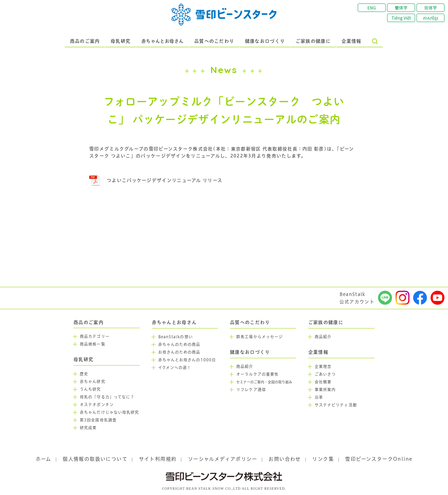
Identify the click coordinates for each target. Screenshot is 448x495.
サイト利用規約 (158, 459)
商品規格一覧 (93, 344)
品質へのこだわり (214, 41)
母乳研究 (121, 41)
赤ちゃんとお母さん (163, 41)
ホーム (44, 459)
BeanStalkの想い (176, 337)
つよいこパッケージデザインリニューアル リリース (164, 180)
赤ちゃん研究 (93, 382)
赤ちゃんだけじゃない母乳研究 (109, 412)
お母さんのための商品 (179, 352)
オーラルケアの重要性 (257, 374)
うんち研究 (90, 389)
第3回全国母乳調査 (98, 420)
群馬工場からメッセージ (260, 337)
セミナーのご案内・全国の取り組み (264, 382)
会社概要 (323, 382)
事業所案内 (325, 390)
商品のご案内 (85, 41)
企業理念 (323, 367)
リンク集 (323, 459)
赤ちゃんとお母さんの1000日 (187, 360)
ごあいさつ (325, 374)
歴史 (84, 374)
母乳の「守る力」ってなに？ (107, 397)
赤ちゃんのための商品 (179, 345)
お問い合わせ (285, 459)
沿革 (319, 397)
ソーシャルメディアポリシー (223, 459)
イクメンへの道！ (175, 368)
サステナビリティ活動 (336, 405)
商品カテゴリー (95, 337)
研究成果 (88, 428)
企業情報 (352, 41)
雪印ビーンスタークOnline (379, 459)
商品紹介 (245, 367)
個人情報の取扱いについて (95, 459)
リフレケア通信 (251, 390)
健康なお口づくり (265, 41)
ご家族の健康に (313, 41)
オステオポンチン (97, 405)
